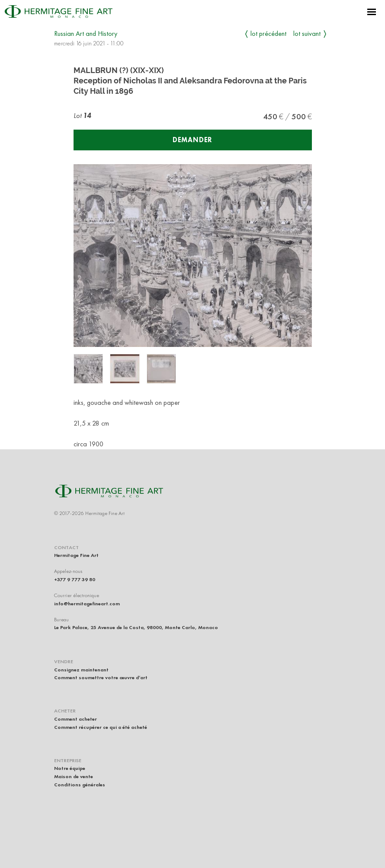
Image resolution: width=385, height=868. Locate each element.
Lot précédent (268, 33)
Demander (192, 140)
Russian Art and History (86, 33)
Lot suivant (307, 33)
